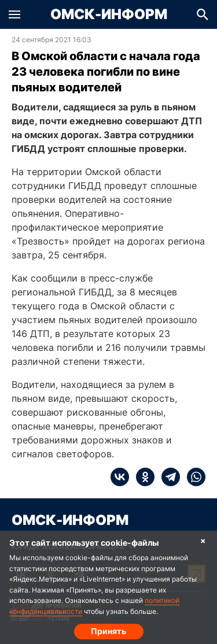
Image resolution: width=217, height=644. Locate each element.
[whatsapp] (193, 477)
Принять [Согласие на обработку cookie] (108, 631)
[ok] (142, 477)
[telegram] (167, 477)
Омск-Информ (109, 14)
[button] (14, 14)
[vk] (120, 477)
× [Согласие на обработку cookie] (203, 540)
